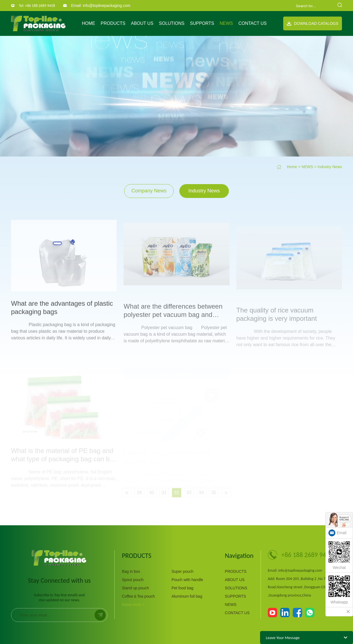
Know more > (133, 605)
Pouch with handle (187, 580)
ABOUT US (142, 23)
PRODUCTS (113, 23)
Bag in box (131, 571)
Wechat (339, 556)
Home (89, 23)
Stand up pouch (135, 588)
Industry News (330, 167)
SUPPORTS (202, 23)
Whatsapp (339, 590)
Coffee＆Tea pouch (138, 596)
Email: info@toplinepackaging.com (101, 6)
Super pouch (182, 571)
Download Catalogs (313, 23)
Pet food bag (182, 588)
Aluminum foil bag (187, 596)
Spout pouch (133, 580)
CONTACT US (252, 23)
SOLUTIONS (172, 23)
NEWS (226, 23)
